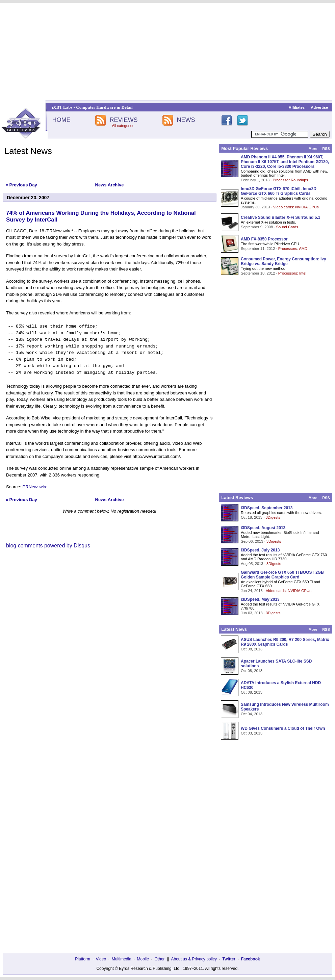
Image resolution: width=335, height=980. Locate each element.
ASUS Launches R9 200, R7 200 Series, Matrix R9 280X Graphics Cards (285, 642)
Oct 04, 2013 (252, 714)
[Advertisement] (167, 51)
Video (101, 959)
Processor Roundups (290, 180)
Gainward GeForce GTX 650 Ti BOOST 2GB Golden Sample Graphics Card (282, 575)
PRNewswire (35, 487)
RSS (326, 149)
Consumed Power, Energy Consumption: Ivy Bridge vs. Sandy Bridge (284, 261)
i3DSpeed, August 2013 (263, 528)
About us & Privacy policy (194, 959)
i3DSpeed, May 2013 (260, 599)
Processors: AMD (293, 249)
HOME (61, 120)
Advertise (319, 107)
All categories (123, 126)
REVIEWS (123, 120)
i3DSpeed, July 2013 (260, 550)
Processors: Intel (292, 273)
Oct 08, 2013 (252, 649)
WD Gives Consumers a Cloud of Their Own (283, 728)
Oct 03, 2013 (252, 733)
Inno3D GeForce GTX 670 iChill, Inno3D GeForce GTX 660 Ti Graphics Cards (279, 191)
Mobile (143, 959)
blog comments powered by (48, 546)
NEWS (186, 120)
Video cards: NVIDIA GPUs (296, 207)
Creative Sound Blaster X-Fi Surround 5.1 (280, 217)
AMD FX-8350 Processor (264, 239)
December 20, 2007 (28, 198)
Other (160, 959)
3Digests (273, 517)
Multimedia (122, 959)
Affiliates (297, 107)
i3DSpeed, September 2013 (267, 508)
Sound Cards (287, 227)
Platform (83, 959)
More (313, 149)
